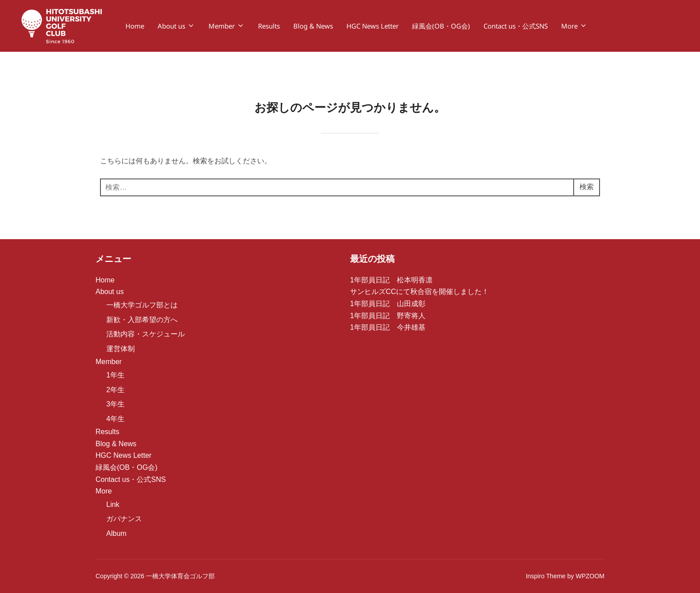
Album (116, 533)
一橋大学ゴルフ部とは (142, 305)
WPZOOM (590, 576)
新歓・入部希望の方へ (142, 320)
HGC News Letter (373, 26)
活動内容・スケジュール (146, 334)
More (574, 26)
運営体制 (121, 349)
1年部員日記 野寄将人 (388, 316)
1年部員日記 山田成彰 (388, 304)
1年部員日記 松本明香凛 (391, 280)
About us (176, 26)
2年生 (115, 390)
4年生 (115, 419)
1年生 (115, 375)
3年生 (115, 404)
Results (269, 26)
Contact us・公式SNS (516, 26)
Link (113, 504)
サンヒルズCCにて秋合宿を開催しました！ (419, 292)
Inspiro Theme (546, 576)
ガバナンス (124, 519)
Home (135, 26)
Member (227, 26)
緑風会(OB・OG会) (441, 26)
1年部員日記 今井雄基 (388, 327)
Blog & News (313, 26)
